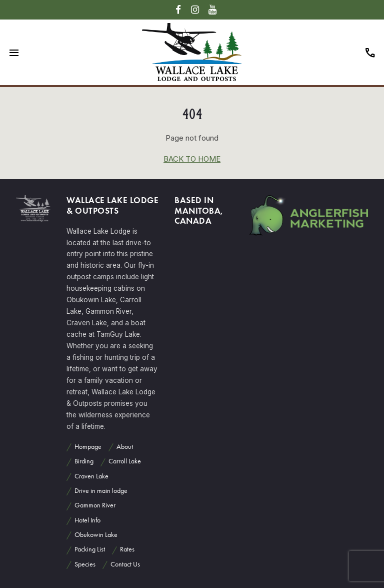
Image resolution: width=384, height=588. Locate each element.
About (125, 447)
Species (85, 564)
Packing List (90, 549)
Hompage (88, 447)
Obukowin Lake (96, 535)
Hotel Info (87, 520)
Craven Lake (91, 476)
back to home (192, 159)
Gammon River (95, 505)
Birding (84, 461)
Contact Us (125, 564)
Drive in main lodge (101, 491)
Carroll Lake (125, 461)
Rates (127, 549)
